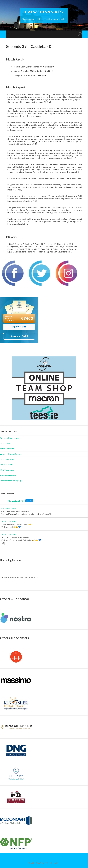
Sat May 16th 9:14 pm (8, 534)
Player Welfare (7, 464)
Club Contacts (6, 443)
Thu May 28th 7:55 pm (9, 508)
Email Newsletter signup (11, 481)
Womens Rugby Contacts (11, 454)
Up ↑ (57, 863)
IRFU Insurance (7, 470)
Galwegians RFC (44, 12)
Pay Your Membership (10, 438)
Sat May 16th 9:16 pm (8, 521)
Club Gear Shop (7, 459)
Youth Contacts (7, 449)
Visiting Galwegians (9, 475)
